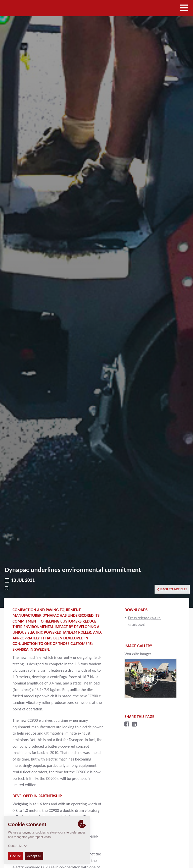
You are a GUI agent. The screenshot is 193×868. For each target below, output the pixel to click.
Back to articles (172, 589)
